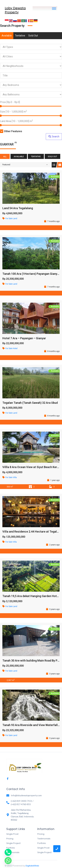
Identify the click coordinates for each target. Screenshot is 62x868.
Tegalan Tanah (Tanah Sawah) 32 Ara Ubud (30, 403)
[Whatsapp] (8, 861)
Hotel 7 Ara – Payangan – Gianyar (24, 338)
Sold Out (33, 36)
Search (54, 137)
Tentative (20, 36)
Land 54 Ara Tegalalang (18, 208)
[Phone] (8, 852)
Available (7, 36)
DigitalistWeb (32, 866)
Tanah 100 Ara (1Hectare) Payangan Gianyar (31, 274)
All (5, 157)
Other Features (11, 131)
